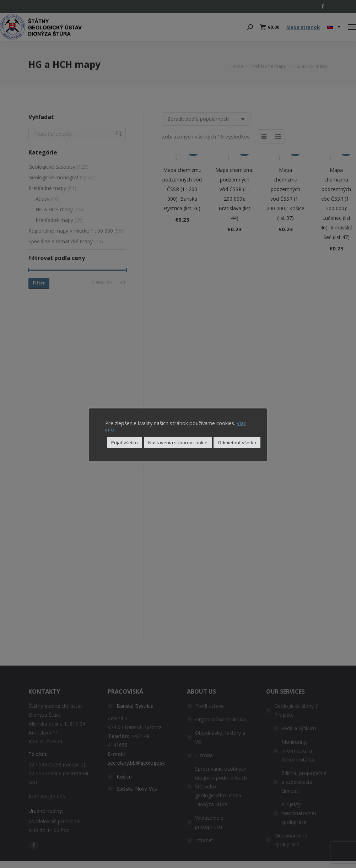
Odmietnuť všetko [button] (237, 443)
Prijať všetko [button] (125, 443)
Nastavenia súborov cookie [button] (178, 443)
